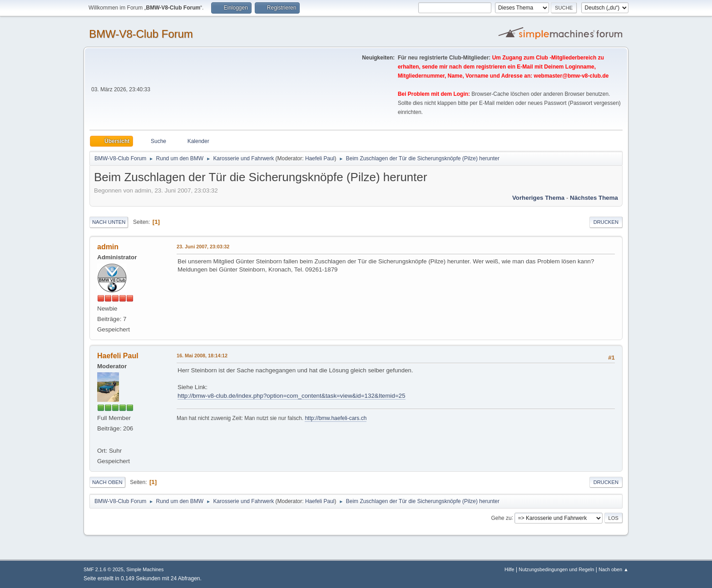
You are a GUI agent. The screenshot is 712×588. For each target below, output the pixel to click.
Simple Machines (145, 569)
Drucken (606, 222)
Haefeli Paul (320, 158)
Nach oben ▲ (613, 569)
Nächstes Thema (594, 198)
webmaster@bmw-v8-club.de (571, 76)
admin (108, 247)
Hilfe (509, 569)
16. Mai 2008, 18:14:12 (202, 356)
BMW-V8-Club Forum (141, 34)
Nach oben (107, 482)
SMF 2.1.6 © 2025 (104, 569)
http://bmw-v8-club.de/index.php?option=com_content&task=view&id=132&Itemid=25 (292, 396)
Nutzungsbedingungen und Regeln (556, 569)
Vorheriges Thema (538, 198)
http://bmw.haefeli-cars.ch (336, 418)
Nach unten (109, 222)
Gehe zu (501, 518)
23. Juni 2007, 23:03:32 (203, 247)
